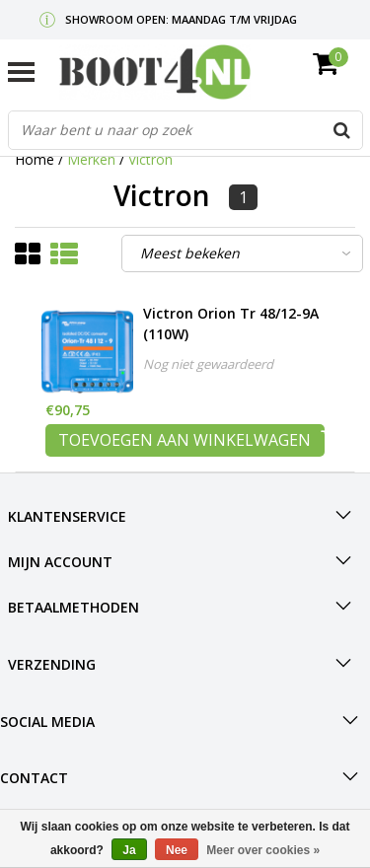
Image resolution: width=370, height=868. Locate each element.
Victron (150, 159)
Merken (91, 159)
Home (35, 159)
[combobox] (185, 130)
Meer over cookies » (263, 850)
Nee (177, 850)
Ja (129, 850)
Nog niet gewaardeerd (208, 364)
